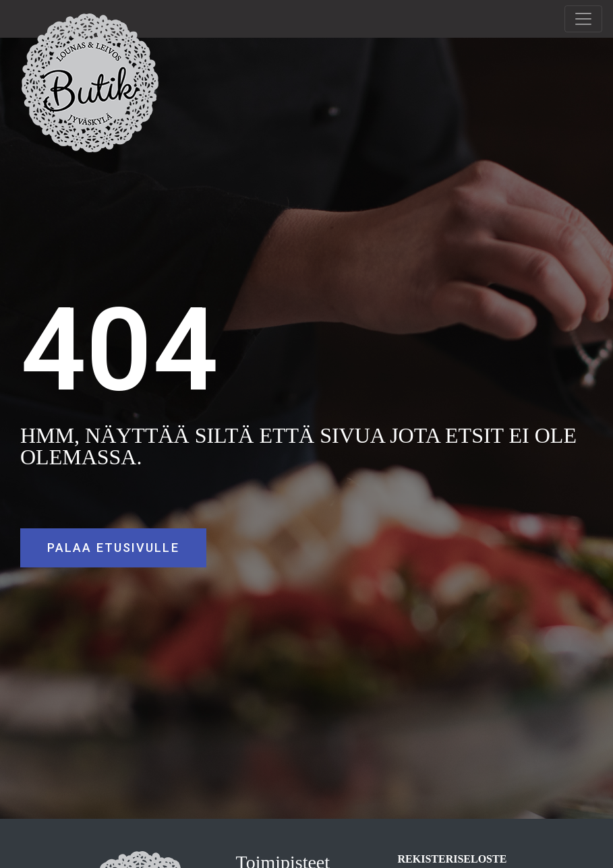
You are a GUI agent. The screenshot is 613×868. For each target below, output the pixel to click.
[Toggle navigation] (583, 19)
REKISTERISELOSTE (453, 859)
